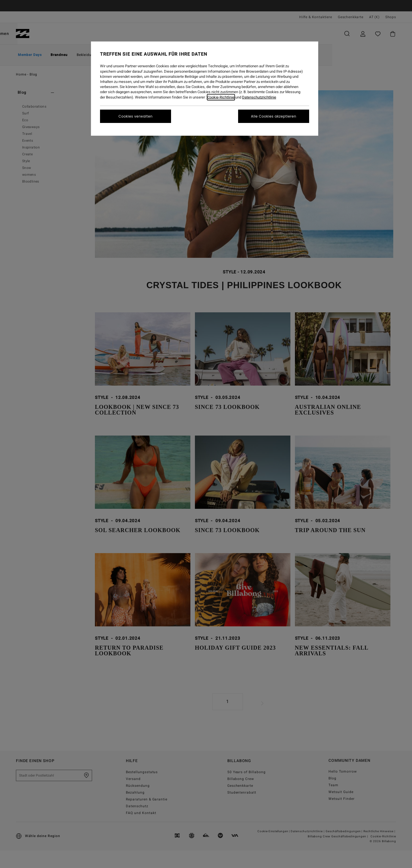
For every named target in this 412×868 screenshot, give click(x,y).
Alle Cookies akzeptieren (273, 116)
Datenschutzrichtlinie (259, 97)
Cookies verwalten (136, 116)
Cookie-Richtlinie (221, 97)
